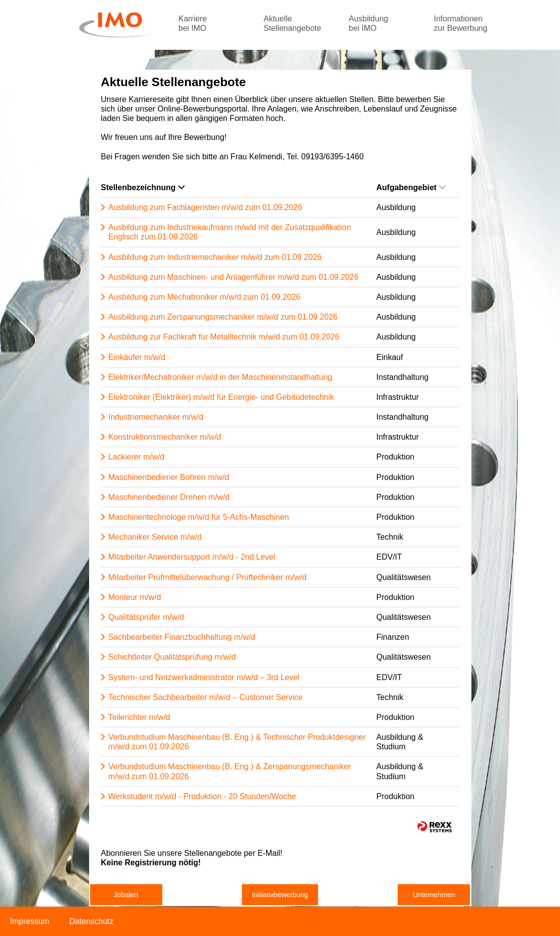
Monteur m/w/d (135, 597)
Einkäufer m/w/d (137, 357)
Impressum (30, 921)
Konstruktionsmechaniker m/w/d (165, 437)
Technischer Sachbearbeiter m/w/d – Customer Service (206, 697)
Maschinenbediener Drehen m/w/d (169, 497)
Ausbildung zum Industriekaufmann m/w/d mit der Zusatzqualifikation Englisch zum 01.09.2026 (230, 232)
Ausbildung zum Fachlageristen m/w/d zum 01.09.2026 (206, 207)
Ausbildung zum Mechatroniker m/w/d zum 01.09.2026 (205, 297)
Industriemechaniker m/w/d (156, 417)
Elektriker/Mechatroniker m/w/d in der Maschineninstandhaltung (221, 377)
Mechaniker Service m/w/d (155, 537)
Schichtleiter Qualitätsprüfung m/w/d (172, 657)
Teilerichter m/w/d (139, 717)
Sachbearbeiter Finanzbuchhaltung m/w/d (182, 637)
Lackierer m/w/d (137, 457)
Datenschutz (91, 921)
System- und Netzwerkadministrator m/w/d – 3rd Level (204, 677)
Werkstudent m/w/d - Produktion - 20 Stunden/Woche (202, 796)
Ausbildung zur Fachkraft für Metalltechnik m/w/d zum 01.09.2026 (224, 337)
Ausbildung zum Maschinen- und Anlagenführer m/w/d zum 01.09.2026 (234, 277)
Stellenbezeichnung (143, 187)
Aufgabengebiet (411, 187)
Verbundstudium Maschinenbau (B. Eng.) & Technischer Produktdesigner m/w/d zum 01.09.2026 (237, 742)
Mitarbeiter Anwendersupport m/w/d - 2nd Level (192, 557)
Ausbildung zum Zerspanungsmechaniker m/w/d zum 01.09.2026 (223, 317)
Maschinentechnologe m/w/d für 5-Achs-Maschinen (199, 517)
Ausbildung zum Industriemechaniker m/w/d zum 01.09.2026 (215, 257)
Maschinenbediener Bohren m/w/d (169, 477)
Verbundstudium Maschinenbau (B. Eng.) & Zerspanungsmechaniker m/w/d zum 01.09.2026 (230, 771)
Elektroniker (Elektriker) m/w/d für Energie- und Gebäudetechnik (222, 397)
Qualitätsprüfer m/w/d (146, 617)
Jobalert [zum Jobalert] (126, 895)
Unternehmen (434, 895)
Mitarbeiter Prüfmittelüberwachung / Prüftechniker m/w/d (208, 577)
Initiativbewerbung (280, 895)
